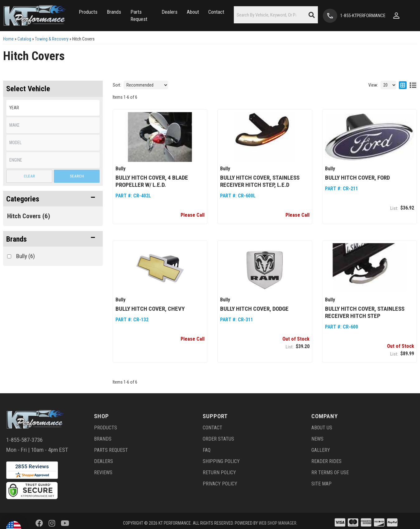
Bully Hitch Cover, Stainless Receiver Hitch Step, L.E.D (260, 181)
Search (77, 176)
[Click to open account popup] (402, 16)
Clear (29, 176)
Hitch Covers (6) (29, 216)
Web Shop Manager (277, 523)
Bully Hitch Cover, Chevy (150, 309)
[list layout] (413, 85)
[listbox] (53, 108)
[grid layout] (403, 85)
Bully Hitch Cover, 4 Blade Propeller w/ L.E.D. (152, 181)
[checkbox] (9, 256)
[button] (81, 16)
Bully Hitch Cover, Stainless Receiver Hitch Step (365, 312)
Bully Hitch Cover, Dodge (254, 309)
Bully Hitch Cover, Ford (357, 178)
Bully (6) (26, 256)
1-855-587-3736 (24, 440)
